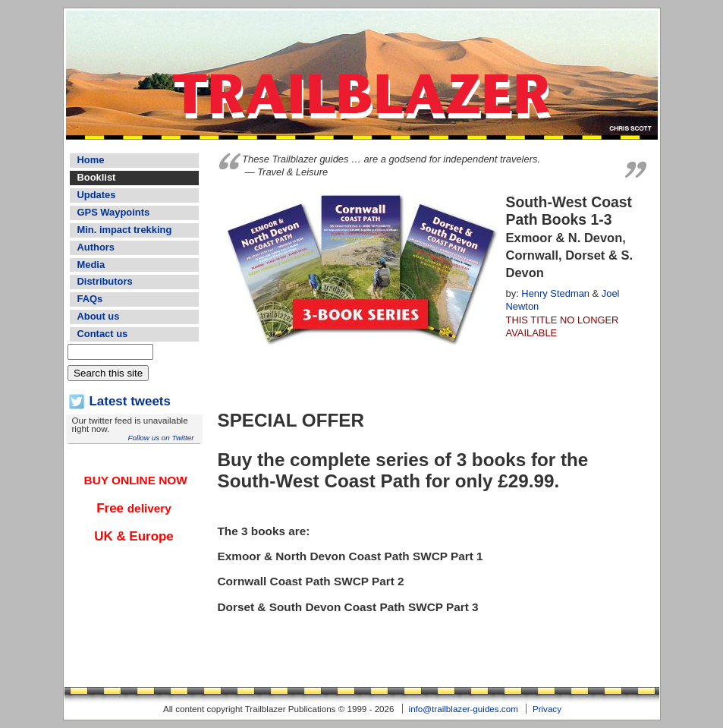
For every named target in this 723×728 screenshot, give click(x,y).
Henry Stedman (555, 293)
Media (91, 265)
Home (91, 160)
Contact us (103, 334)
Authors (96, 247)
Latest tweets (130, 401)
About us (99, 316)
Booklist (97, 177)
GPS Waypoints (114, 212)
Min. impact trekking (125, 230)
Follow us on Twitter (160, 438)
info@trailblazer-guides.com (464, 709)
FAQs (90, 299)
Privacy (547, 709)
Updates (97, 195)
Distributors (105, 281)
